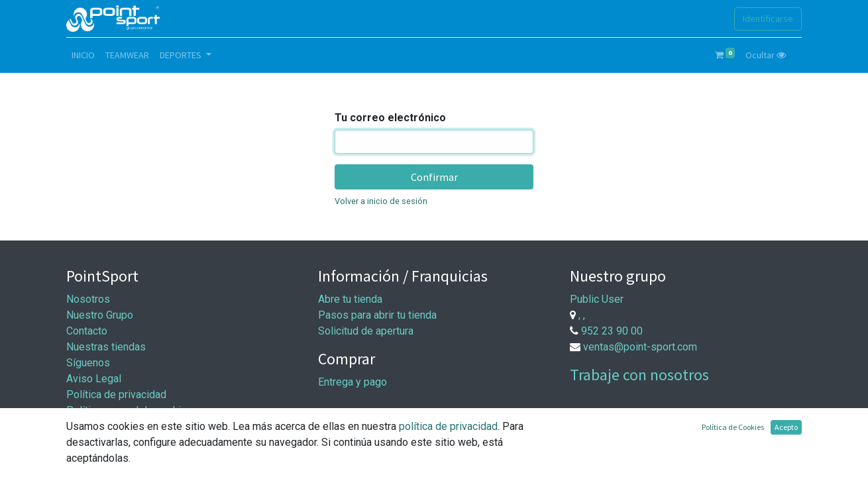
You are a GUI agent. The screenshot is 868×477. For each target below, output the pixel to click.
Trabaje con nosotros (639, 375)
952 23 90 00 (612, 331)
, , (582, 315)
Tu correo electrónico (390, 118)
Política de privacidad (116, 395)
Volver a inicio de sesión (381, 201)
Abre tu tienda (350, 299)
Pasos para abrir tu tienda (377, 315)
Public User (597, 299)
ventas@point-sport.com (640, 347)
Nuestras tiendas (106, 347)
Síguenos (88, 363)
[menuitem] (83, 55)
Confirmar (434, 177)
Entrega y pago (353, 382)
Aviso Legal (94, 379)
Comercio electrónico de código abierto (710, 458)
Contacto (87, 331)
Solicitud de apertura (366, 331)
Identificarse (768, 19)
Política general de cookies (130, 410)
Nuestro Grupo (100, 315)
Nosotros (88, 299)
